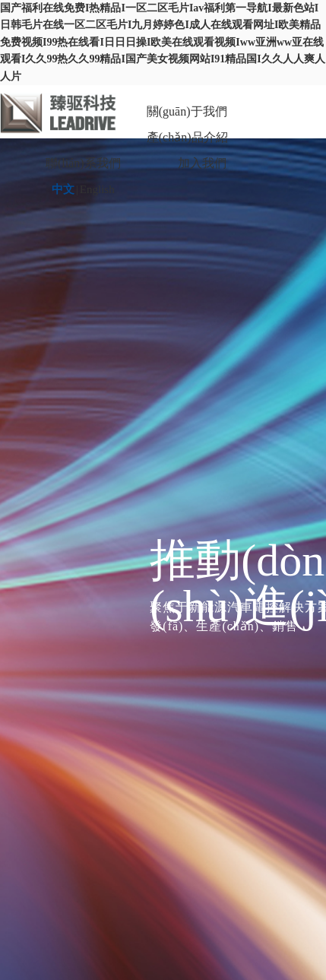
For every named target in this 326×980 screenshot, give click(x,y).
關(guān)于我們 (187, 111)
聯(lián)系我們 (83, 163)
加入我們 (202, 163)
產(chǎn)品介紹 (187, 137)
